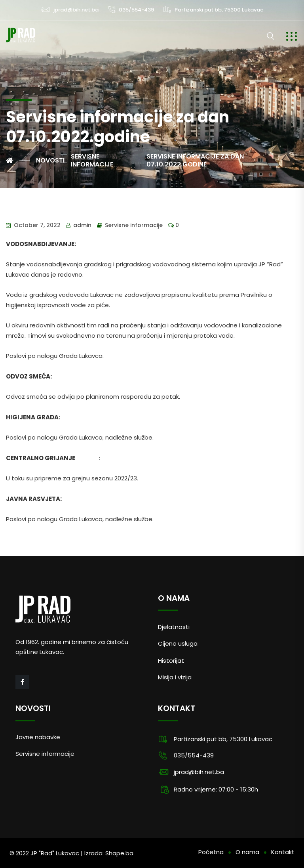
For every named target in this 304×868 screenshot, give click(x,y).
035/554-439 (136, 10)
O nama (247, 852)
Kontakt (283, 852)
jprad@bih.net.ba (76, 10)
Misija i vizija (175, 677)
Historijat (171, 661)
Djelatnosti (174, 627)
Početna (211, 852)
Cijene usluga (178, 643)
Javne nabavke (38, 737)
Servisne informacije (134, 225)
